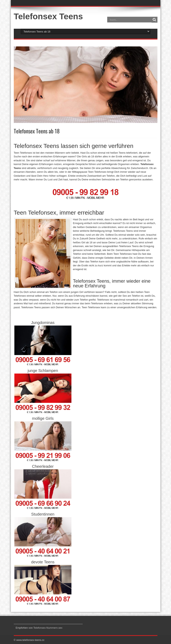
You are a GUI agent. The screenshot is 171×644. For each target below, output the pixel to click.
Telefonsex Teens (48, 16)
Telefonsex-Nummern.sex (48, 628)
